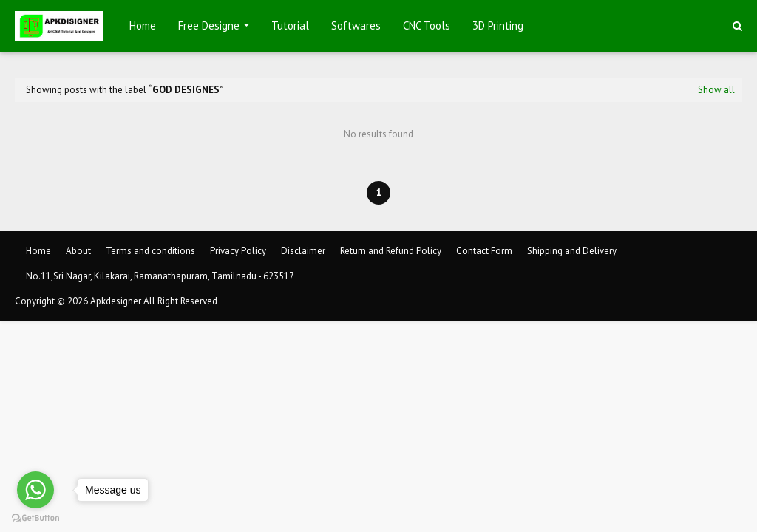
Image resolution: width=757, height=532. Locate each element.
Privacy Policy (238, 251)
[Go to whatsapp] (35, 490)
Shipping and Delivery (572, 251)
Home (38, 251)
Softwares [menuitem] (356, 25)
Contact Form (484, 251)
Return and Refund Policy (391, 251)
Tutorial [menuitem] (290, 25)
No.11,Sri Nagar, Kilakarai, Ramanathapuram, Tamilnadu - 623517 (160, 276)
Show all (716, 90)
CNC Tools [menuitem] (427, 25)
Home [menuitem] (143, 25)
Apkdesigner (116, 301)
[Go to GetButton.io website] (35, 518)
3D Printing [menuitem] (498, 25)
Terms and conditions (150, 251)
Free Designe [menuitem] (209, 25)
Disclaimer (303, 251)
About (78, 251)
